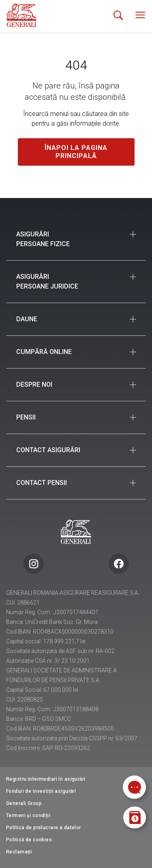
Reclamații (19, 852)
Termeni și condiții (28, 815)
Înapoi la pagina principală (76, 152)
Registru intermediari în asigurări (46, 779)
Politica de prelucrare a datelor (44, 828)
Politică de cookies (29, 840)
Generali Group (24, 803)
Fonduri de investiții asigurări (41, 791)
